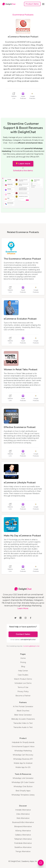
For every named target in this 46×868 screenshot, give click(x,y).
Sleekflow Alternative (23, 847)
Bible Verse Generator (23, 715)
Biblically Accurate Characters (23, 719)
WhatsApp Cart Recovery (23, 755)
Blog (23, 667)
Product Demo (32, 4)
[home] (8, 4)
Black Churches (23, 711)
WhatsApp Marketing (23, 751)
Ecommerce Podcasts (23, 15)
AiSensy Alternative (23, 831)
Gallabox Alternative (23, 835)
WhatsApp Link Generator (23, 778)
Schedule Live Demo (23, 683)
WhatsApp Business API (23, 759)
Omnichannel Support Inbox (23, 747)
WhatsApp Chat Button (23, 787)
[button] (43, 4)
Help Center (23, 671)
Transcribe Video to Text (23, 723)
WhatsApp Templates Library (23, 795)
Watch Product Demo (23, 679)
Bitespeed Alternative (23, 827)
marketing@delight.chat (31, 646)
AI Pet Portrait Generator (23, 707)
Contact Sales (23, 634)
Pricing (23, 662)
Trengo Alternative (23, 851)
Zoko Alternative (23, 814)
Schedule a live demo (23, 171)
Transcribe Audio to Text (23, 727)
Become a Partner (23, 696)
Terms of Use (23, 687)
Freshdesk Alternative (23, 843)
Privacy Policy (23, 691)
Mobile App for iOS (23, 767)
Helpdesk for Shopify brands (23, 742)
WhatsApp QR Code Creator (23, 782)
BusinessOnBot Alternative (23, 822)
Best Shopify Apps (23, 791)
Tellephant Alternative (23, 839)
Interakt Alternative (23, 810)
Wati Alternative (23, 818)
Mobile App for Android (23, 763)
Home (23, 658)
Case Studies (23, 675)
